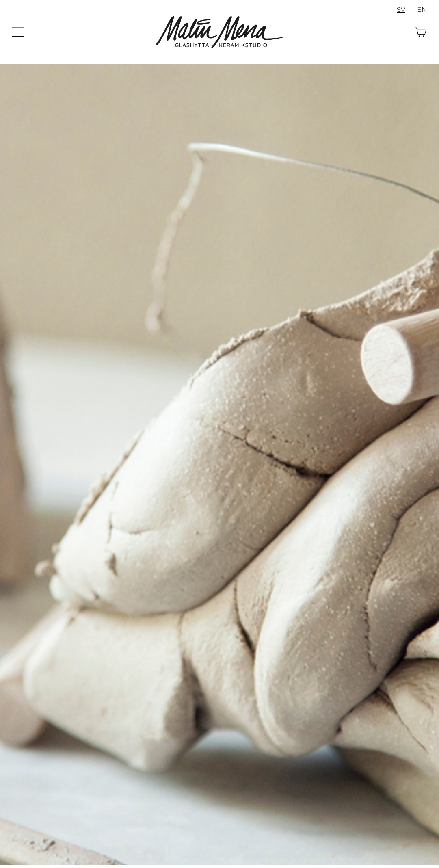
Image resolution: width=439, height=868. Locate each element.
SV (401, 10)
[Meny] (18, 30)
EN (422, 10)
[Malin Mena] (219, 19)
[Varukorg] (421, 30)
